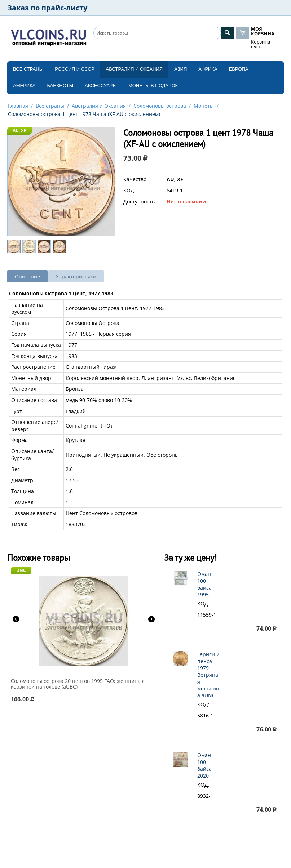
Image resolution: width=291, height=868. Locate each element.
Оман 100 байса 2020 (204, 765)
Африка (208, 69)
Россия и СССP (74, 69)
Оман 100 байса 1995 (204, 584)
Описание (27, 276)
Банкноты (60, 86)
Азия (180, 69)
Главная (18, 106)
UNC (21, 570)
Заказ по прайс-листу (47, 8)
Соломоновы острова (160, 106)
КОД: (129, 190)
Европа (239, 69)
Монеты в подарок (153, 86)
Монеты (204, 106)
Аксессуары (101, 86)
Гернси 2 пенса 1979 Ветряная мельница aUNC (208, 675)
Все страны (28, 69)
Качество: (136, 179)
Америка (24, 86)
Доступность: (140, 202)
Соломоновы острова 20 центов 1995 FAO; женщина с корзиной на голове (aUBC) (78, 684)
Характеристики (76, 276)
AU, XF (19, 131)
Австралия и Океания (135, 69)
